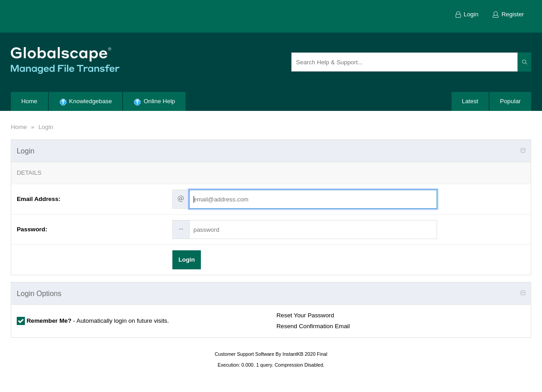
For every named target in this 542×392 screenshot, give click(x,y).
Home (19, 127)
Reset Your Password (305, 315)
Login (46, 127)
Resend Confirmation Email (313, 326)
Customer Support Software (245, 354)
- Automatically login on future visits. (97, 321)
